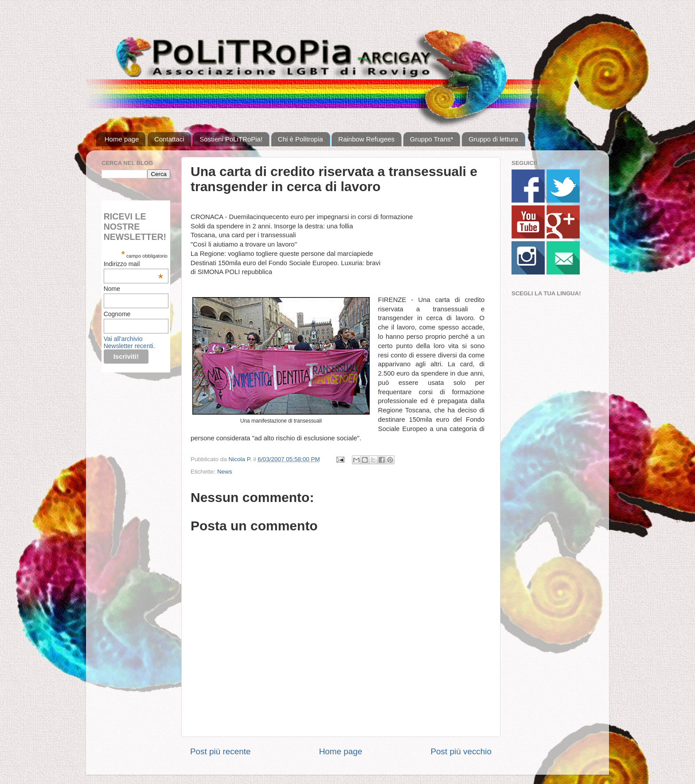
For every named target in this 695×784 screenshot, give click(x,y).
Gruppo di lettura (493, 139)
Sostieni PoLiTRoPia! (231, 139)
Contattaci (169, 139)
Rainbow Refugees (366, 139)
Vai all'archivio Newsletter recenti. (129, 342)
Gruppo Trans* (432, 139)
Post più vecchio (461, 751)
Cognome (117, 314)
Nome (112, 289)
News (225, 472)
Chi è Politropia (301, 139)
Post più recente (221, 751)
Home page (122, 139)
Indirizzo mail (133, 264)
